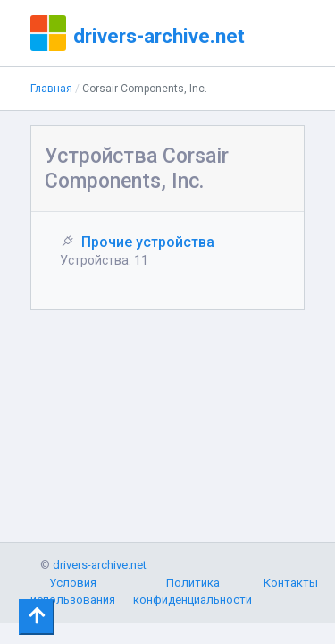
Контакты (291, 583)
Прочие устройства (148, 242)
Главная (51, 89)
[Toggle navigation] (37, 617)
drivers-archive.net (159, 36)
